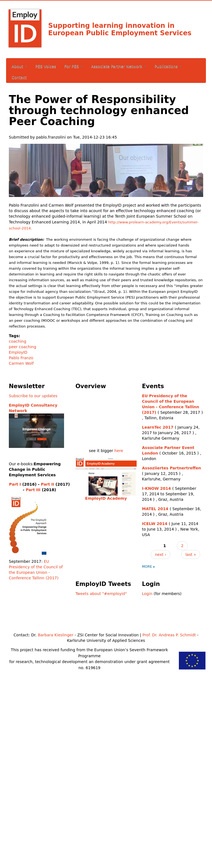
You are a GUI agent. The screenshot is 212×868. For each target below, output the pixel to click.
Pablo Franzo (21, 358)
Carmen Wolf (21, 363)
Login (147, 594)
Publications (168, 66)
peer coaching (22, 347)
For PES (74, 66)
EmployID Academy (106, 498)
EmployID (18, 352)
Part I (15, 484)
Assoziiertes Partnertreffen (171, 468)
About (19, 66)
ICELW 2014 (155, 524)
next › (161, 555)
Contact (19, 77)
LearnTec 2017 (158, 427)
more (147, 567)
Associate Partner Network (119, 66)
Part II (47, 484)
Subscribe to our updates (33, 396)
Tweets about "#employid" (101, 594)
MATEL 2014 (155, 509)
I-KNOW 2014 (156, 488)
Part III (33, 490)
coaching (18, 341)
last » (191, 555)
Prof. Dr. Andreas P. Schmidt (169, 635)
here (119, 451)
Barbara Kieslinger (56, 635)
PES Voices (46, 66)
